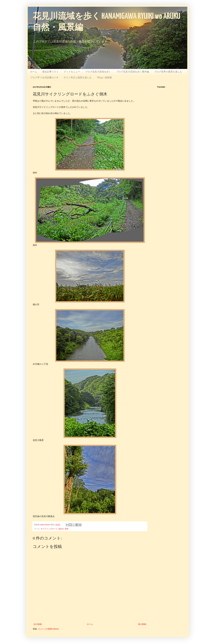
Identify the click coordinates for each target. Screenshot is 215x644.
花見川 (61, 529)
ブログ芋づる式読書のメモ (44, 78)
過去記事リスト (50, 72)
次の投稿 (38, 624)
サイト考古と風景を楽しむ (78, 78)
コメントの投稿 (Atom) (48, 629)
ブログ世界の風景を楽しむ (168, 72)
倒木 (67, 529)
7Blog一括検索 (104, 78)
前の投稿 (142, 624)
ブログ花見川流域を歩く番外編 (133, 72)
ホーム (34, 72)
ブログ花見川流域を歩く (98, 72)
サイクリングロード (49, 529)
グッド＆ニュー (72, 72)
